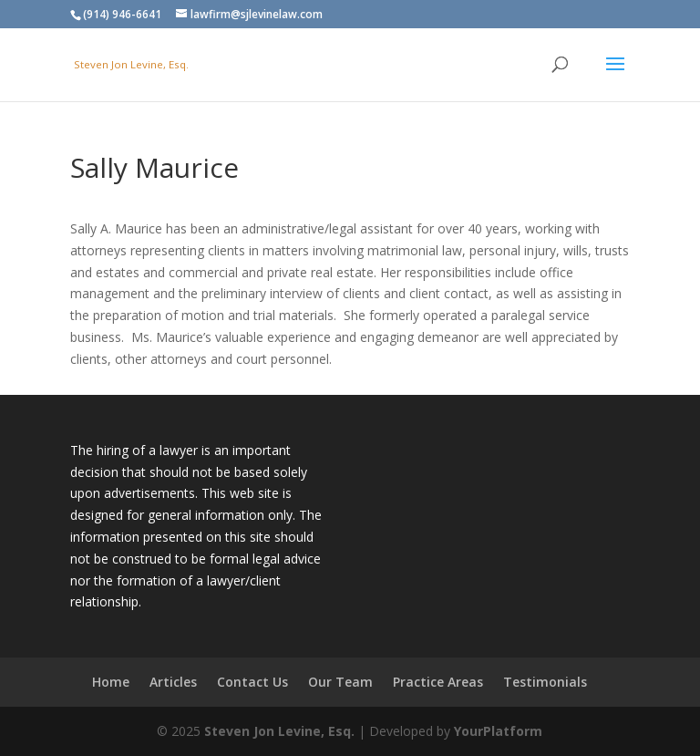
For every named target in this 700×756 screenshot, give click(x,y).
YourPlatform (498, 731)
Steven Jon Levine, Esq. (279, 731)
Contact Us (252, 682)
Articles (173, 682)
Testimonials (545, 682)
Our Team (340, 682)
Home (111, 682)
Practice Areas (438, 682)
